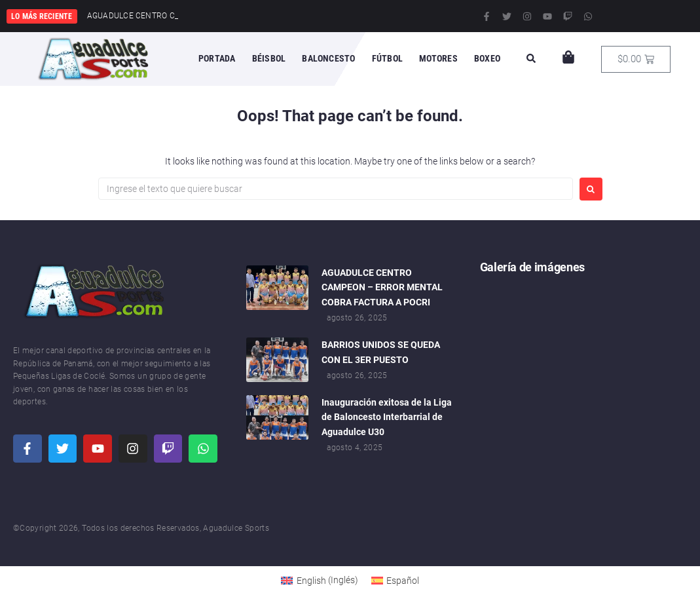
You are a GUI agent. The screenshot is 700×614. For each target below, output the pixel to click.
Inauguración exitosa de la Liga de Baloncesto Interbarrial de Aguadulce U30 (387, 417)
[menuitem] (320, 580)
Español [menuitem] (403, 581)
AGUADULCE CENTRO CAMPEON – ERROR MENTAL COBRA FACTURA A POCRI (382, 287)
